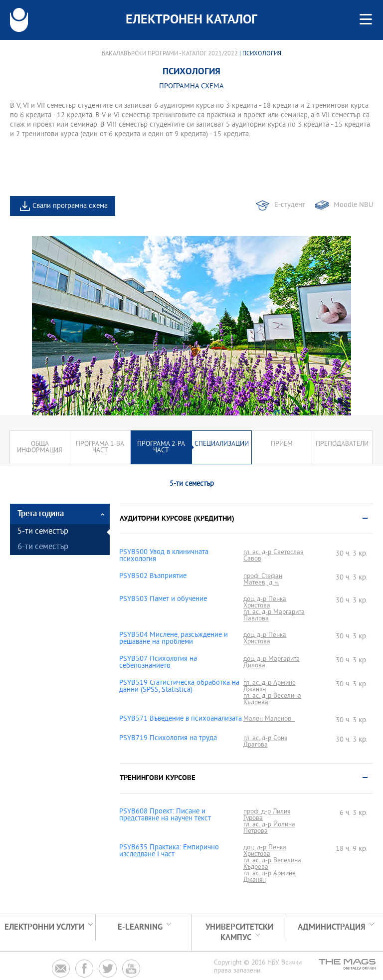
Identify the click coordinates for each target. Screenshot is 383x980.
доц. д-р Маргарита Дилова (272, 662)
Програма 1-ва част (100, 447)
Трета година (41, 514)
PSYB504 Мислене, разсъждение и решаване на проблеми (174, 639)
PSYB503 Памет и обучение (163, 599)
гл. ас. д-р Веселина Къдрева (272, 699)
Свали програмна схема (70, 206)
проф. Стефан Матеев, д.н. (263, 580)
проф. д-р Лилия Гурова (267, 815)
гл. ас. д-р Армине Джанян (270, 686)
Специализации (222, 444)
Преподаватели (342, 444)
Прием (282, 444)
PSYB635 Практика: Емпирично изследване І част (169, 851)
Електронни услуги (44, 927)
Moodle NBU (353, 205)
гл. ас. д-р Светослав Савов (274, 556)
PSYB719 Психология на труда (168, 739)
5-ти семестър (43, 532)
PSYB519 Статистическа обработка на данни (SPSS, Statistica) (179, 687)
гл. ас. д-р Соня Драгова (265, 742)
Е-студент (290, 205)
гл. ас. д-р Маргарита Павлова (274, 615)
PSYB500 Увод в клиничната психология (164, 556)
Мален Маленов (269, 719)
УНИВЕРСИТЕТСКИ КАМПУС (239, 933)
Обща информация (40, 447)
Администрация (332, 927)
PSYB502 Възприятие (153, 577)
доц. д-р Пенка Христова (265, 602)
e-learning (140, 927)
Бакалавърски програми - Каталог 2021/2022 (170, 54)
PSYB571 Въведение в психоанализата (181, 719)
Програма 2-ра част (161, 447)
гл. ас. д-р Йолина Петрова (269, 828)
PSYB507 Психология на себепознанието (158, 663)
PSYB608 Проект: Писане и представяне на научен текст (165, 815)
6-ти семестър (43, 547)
